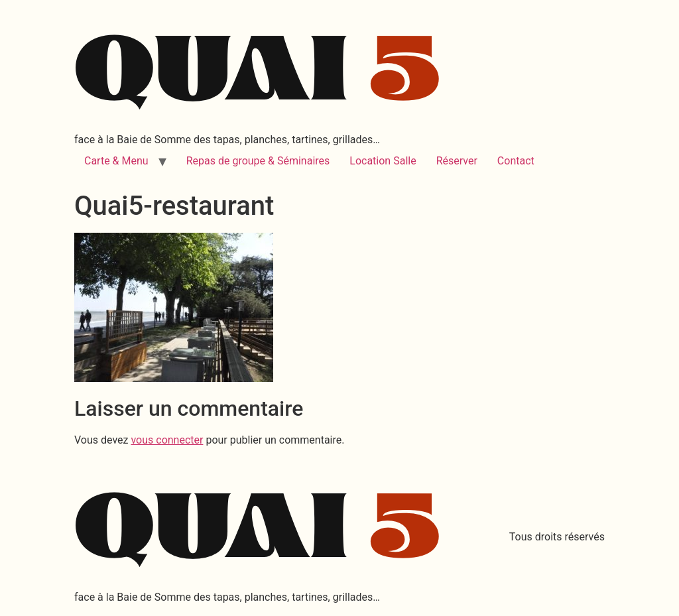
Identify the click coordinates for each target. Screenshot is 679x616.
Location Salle (383, 161)
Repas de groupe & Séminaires (258, 161)
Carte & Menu (116, 161)
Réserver (457, 161)
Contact (516, 161)
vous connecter (167, 440)
